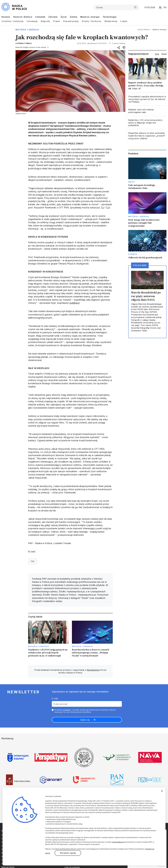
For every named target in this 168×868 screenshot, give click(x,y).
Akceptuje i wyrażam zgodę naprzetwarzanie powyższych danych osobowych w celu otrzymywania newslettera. (85, 711)
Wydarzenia (111, 21)
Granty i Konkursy (92, 21)
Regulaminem (93, 670)
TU (102, 208)
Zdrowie (53, 17)
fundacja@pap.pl (118, 842)
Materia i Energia (27, 30)
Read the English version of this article (31, 47)
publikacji (74, 303)
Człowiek (40, 17)
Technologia (110, 17)
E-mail (55, 699)
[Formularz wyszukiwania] (116, 7)
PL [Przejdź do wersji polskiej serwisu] (160, 7)
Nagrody (45, 21)
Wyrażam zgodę (68, 853)
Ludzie (124, 21)
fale (33, 561)
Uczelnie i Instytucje (13, 21)
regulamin (67, 710)
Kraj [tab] (157, 54)
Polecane (140, 265)
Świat (132, 182)
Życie (64, 17)
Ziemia (73, 17)
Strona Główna (144, 29)
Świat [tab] (164, 54)
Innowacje (32, 21)
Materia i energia (90, 17)
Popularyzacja (71, 21)
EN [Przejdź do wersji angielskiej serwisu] (165, 7)
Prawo (57, 21)
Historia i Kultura (23, 17)
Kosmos (6, 17)
